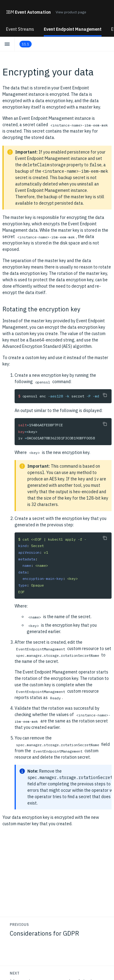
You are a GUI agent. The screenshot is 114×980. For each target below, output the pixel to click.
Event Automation (28, 12)
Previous (19, 925)
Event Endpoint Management (73, 29)
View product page (71, 12)
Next (15, 973)
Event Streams (20, 29)
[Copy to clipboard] (105, 395)
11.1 (26, 44)
